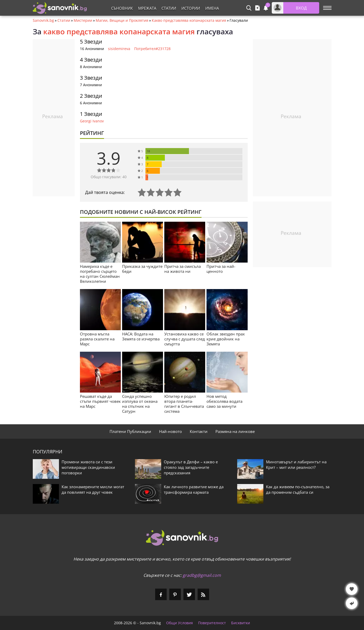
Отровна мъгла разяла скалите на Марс (97, 339)
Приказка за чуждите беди (142, 269)
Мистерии (83, 20)
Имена (212, 8)
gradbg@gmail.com (202, 575)
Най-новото (170, 431)
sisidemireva (119, 49)
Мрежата (147, 8)
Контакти (199, 431)
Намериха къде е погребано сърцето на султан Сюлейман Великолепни (100, 274)
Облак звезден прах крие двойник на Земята (226, 339)
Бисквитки (241, 623)
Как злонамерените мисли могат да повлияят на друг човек (93, 489)
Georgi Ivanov (92, 121)
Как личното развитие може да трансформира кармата (194, 489)
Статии (169, 8)
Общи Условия (180, 623)
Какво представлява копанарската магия (189, 20)
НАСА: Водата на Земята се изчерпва (141, 336)
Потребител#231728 (152, 49)
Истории (191, 8)
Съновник (122, 8)
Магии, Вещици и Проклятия (122, 20)
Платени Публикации (130, 431)
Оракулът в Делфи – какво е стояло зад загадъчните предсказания (191, 467)
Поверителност (212, 623)
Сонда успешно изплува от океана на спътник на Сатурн (140, 404)
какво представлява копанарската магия (119, 31)
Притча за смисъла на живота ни (183, 269)
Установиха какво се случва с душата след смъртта (185, 339)
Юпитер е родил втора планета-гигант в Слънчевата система (184, 404)
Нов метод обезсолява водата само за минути (224, 401)
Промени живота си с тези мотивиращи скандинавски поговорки (88, 467)
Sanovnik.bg (43, 20)
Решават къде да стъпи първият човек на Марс (100, 401)
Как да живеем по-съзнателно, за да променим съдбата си (298, 489)
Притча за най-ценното (221, 269)
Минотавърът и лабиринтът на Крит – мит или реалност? (296, 465)
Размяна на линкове (235, 431)
